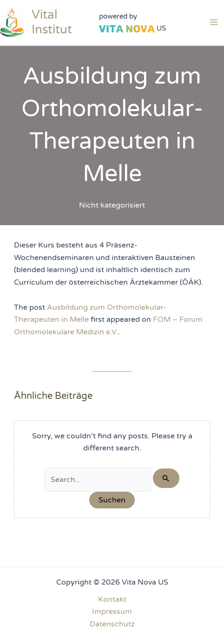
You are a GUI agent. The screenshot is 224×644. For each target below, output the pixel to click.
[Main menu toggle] (214, 22)
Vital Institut (52, 22)
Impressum (112, 611)
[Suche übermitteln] (166, 478)
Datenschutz (112, 624)
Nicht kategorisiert (112, 205)
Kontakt (112, 599)
